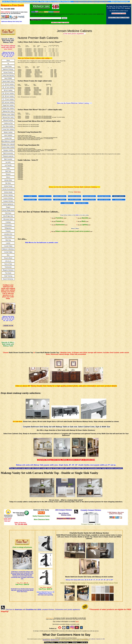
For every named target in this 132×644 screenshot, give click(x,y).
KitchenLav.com (50, 618)
